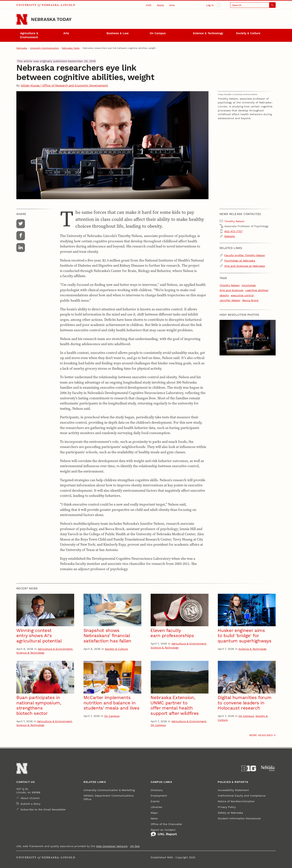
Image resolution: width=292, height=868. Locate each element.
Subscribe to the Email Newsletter (43, 809)
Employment (159, 796)
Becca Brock (250, 300)
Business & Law (118, 33)
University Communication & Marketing (109, 790)
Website (230, 236)
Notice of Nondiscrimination (236, 801)
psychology (249, 285)
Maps (154, 813)
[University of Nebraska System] (268, 769)
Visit (149, 5)
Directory (157, 790)
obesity (224, 295)
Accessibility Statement (233, 790)
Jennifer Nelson (230, 300)
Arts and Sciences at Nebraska (245, 266)
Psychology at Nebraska (240, 261)
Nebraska (22, 48)
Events (155, 801)
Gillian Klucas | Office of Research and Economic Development (64, 86)
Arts (66, 33)
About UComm (30, 798)
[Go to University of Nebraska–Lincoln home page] (22, 19)
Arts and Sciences (231, 290)
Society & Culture (248, 33)
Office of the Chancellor (166, 824)
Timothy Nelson (230, 285)
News (154, 818)
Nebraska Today (51, 19)
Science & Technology (208, 33)
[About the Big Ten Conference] (249, 769)
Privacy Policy (227, 807)
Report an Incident (164, 833)
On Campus (158, 33)
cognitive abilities (257, 290)
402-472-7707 (233, 231)
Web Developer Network (112, 846)
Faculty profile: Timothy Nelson (245, 255)
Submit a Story (30, 804)
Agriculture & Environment (29, 35)
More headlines (261, 735)
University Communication (44, 48)
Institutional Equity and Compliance (242, 796)
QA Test (135, 846)
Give (172, 5)
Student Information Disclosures (239, 818)
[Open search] (253, 5)
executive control (242, 295)
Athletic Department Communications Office (109, 797)
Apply (160, 5)
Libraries (156, 807)
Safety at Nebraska (230, 813)
